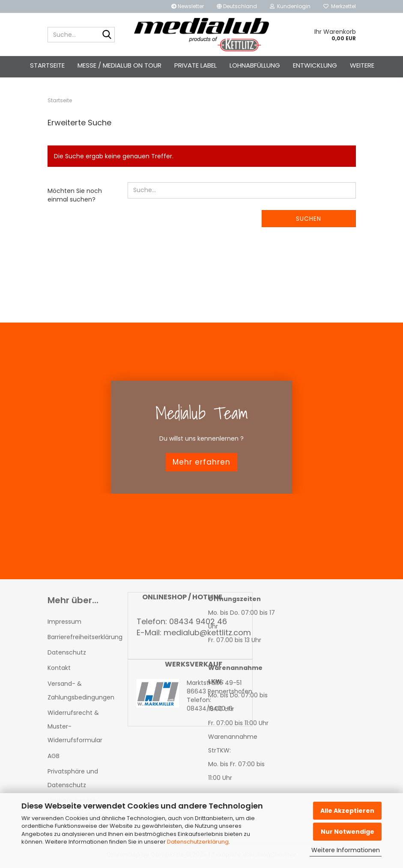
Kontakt (59, 671)
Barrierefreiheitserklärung (81, 640)
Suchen (309, 221)
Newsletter (188, 6)
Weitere (362, 65)
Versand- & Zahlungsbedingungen (81, 693)
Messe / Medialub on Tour (119, 65)
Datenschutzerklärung (198, 842)
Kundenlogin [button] (290, 6)
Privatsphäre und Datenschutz (73, 781)
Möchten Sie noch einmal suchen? (75, 198)
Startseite (47, 65)
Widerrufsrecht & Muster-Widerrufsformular (75, 729)
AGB (54, 758)
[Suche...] (107, 35)
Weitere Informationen (346, 850)
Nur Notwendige (348, 832)
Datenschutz (67, 655)
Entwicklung (315, 65)
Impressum (64, 624)
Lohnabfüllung (255, 65)
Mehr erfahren (201, 465)
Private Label (196, 65)
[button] (237, 6)
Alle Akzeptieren (347, 811)
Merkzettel (340, 6)
